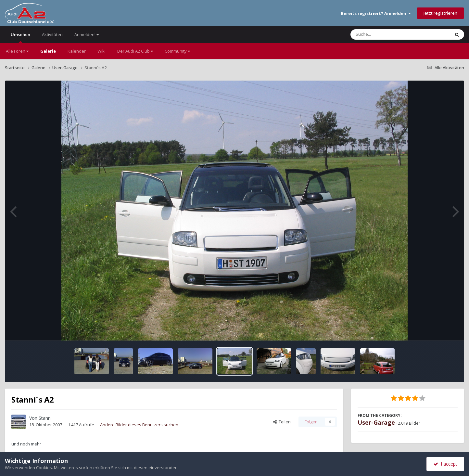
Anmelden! (87, 34)
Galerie (48, 51)
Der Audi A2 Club (135, 51)
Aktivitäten (52, 34)
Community (177, 51)
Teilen (282, 422)
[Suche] (387, 34)
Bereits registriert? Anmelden (376, 13)
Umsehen (20, 37)
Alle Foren (17, 51)
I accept (445, 464)
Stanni (45, 418)
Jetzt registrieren (440, 13)
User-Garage (376, 422)
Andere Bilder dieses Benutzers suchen (139, 425)
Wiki (101, 51)
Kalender (77, 51)
